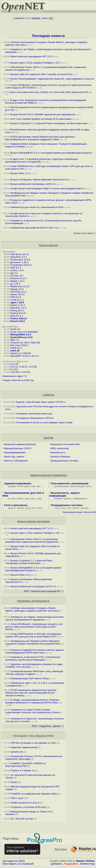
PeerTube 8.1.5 (18, 292)
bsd (69, 508)
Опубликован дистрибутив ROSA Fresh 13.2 (35, 228)
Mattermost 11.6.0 (20, 286)
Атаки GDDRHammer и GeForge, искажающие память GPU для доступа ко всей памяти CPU (33, 635)
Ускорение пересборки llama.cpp (34, 414)
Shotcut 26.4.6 (18, 313)
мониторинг (23, 486)
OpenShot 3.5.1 (18, 257)
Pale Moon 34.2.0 (19, 254)
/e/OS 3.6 (15, 329)
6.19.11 (14, 367)
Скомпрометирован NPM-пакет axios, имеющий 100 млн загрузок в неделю (34, 673)
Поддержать (71, 864)
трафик (12, 486)
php (33, 498)
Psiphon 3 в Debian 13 (23, 771)
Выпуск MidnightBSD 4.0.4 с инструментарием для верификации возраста (51, 153)
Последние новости (48, 36)
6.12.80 (33, 367)
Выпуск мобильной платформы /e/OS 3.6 (33, 184)
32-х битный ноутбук (22, 819)
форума (41, 736)
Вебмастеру (88, 864)
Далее (58, 726)
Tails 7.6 (15, 340)
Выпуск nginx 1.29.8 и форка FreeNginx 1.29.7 (35, 63)
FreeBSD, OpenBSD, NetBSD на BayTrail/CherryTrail (25, 765)
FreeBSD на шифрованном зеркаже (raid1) (34, 794)
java (27, 498)
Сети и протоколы (16, 505)
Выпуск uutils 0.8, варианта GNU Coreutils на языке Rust (41, 74)
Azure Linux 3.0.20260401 (24, 332)
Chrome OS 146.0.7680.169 (25, 343)
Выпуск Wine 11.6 (20, 173)
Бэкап (14, 782)
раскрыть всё (80, 233)
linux (63, 508)
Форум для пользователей (65, 444)
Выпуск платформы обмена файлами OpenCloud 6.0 (40, 180)
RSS (26, 591)
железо (84, 508)
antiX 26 (15, 351)
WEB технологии (60, 448)
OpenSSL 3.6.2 (18, 308)
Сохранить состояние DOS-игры (28, 807)
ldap (33, 486)
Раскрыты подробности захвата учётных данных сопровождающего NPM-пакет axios (35, 651)
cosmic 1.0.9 (17, 270)
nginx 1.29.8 (17, 302)
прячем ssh (17, 752)
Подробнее (45, 726)
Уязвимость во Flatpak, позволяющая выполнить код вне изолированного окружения (35, 618)
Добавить (57, 864)
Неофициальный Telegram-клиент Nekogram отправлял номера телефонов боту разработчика (33, 642)
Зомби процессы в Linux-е (25, 803)
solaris (76, 508)
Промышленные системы (64, 461)
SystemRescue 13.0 (21, 337)
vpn (39, 486)
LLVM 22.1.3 (17, 300)
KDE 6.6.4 (16, 268)
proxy (28, 508)
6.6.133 (14, 364)
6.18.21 (23, 367)
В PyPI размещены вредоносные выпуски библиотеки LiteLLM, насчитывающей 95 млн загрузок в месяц (31, 693)
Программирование (15, 452)
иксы (89, 486)
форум (36, 18)
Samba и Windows (60, 457)
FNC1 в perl (17, 798)
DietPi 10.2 (16, 348)
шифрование (80, 498)
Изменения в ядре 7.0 (14, 376)
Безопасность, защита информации (64, 494)
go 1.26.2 (15, 284)
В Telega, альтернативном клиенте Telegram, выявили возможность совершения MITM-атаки (33, 701)
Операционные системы (67, 505)
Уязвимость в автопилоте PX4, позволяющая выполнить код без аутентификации (33, 658)
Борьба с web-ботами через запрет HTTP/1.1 (41, 402)
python (20, 498)
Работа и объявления (16, 461)
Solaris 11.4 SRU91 (21, 353)
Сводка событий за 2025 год (18, 380)
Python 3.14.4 (17, 305)
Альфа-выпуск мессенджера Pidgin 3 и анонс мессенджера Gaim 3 (47, 188)
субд (39, 498)
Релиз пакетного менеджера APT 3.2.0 (32, 56)
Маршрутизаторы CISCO (17, 448)
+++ (28, 18)
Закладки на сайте (14, 861)
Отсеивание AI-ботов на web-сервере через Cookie (44, 422)
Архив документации (72, 512)
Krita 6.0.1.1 (17, 316)
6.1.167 (14, 369)
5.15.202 (15, 372)
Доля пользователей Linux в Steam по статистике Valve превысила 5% (49, 92)
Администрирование (18, 483)
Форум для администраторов (20, 444)
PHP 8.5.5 (16, 297)
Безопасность (58, 452)
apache (12, 508)
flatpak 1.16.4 (17, 281)
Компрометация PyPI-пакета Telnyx (30, 678)
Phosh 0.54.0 (17, 321)
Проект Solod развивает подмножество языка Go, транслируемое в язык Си (52, 79)
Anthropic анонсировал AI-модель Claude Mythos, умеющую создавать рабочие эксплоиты (32, 609)
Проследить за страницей (18, 864)
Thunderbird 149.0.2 (21, 265)
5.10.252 (26, 372)
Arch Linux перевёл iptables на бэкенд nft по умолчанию (41, 119)
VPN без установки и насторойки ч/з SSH (33, 743)
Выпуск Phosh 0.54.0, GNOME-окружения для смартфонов (43, 114)
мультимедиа (78, 486)
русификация (62, 486)
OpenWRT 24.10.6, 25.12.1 (25, 356)
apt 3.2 (14, 273)
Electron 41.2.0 (18, 278)
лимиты (67, 498)
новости (19, 18)
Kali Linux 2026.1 (19, 345)
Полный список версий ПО (47, 591)
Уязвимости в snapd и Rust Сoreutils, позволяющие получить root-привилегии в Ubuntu (33, 711)
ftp (34, 508)
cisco (57, 508)
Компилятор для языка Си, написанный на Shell (37, 207)
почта (39, 508)
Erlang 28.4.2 (17, 310)
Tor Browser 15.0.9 (20, 260)
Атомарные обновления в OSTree (35, 418)
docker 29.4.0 (17, 294)
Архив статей (90, 512)
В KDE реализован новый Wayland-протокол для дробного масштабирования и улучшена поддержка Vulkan (40, 138)
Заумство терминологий (24, 747)
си (9, 498)
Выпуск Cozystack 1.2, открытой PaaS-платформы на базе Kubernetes (49, 123)
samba (20, 508)
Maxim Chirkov (85, 861)
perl (14, 498)
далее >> (92, 233)
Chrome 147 (17, 276)
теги (45, 18)
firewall (58, 498)
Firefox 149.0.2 (18, 318)
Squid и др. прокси (14, 457)
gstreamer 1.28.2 (19, 262)
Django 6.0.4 (17, 289)
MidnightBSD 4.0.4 (21, 335)
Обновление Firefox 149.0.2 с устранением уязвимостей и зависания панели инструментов (32, 540)
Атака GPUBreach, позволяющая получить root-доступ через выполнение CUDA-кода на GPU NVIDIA (34, 627)
